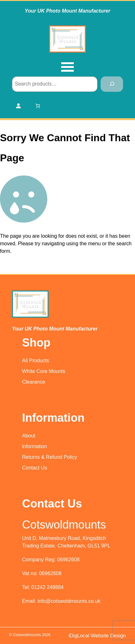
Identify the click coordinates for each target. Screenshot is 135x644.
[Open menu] (67, 68)
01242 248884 (47, 587)
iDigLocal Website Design (97, 636)
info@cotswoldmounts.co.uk (69, 601)
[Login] (18, 106)
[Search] (112, 84)
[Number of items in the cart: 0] (38, 106)
